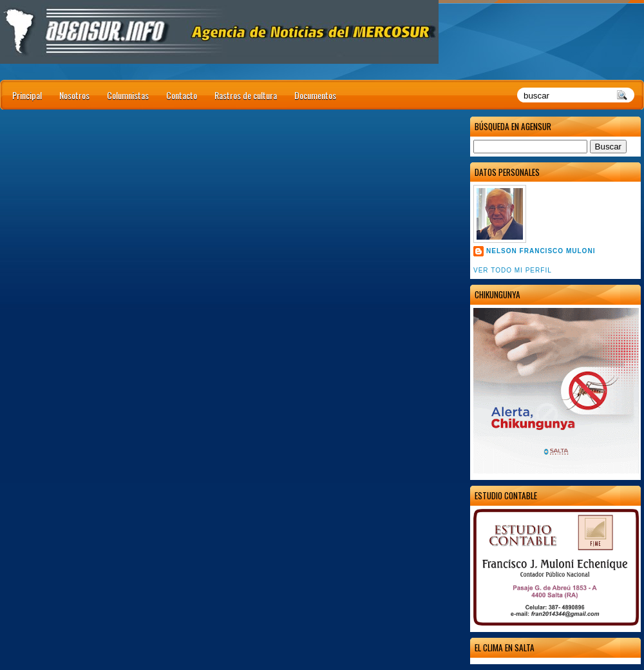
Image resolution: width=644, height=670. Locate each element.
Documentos (315, 95)
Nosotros (74, 95)
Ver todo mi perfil (513, 270)
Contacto (182, 95)
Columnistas (128, 95)
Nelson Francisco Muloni (541, 251)
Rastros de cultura (246, 95)
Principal (27, 95)
